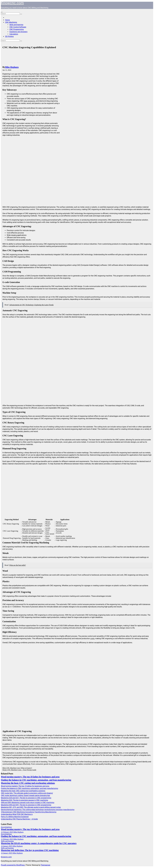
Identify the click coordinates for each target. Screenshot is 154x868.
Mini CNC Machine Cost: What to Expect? (17, 768)
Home (7, 20)
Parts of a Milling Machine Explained (15, 817)
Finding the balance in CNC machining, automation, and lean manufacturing (36, 780)
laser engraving (29, 101)
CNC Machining (11, 22)
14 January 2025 (7, 846)
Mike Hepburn (12, 67)
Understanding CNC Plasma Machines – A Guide (19, 819)
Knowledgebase (6, 827)
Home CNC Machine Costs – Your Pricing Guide (19, 770)
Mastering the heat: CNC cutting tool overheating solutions (28, 783)
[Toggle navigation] (2, 12)
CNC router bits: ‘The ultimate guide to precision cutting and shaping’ (27, 793)
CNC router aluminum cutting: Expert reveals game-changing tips (25, 795)
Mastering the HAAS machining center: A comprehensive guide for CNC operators (39, 843)
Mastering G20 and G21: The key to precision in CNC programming (26, 798)
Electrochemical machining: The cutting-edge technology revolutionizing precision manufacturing (38, 810)
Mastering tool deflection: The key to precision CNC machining (30, 850)
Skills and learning (16, 25)
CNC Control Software (18, 27)
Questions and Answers (18, 32)
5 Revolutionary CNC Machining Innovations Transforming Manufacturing (29, 812)
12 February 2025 (7, 832)
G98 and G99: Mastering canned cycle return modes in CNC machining (28, 803)
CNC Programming (17, 29)
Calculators (14, 34)
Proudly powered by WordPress (13, 865)
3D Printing (9, 36)
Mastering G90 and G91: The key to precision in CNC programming (26, 805)
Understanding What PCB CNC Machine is (17, 814)
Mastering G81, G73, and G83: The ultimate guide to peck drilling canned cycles (31, 807)
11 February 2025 (7, 839)
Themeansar (45, 865)
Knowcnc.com (12, 3)
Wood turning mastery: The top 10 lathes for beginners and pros (30, 777)
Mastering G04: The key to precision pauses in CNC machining (24, 800)
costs (92, 639)
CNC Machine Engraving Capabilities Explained (29, 47)
